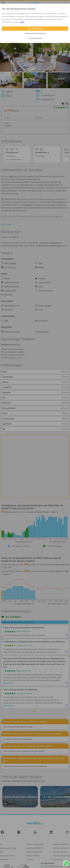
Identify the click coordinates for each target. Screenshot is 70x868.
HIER (22, 22)
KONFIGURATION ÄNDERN (35, 33)
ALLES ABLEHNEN (35, 38)
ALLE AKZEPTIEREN (35, 29)
